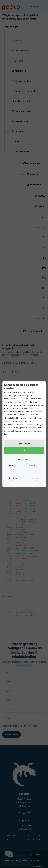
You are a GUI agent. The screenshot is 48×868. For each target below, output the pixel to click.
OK (24, 451)
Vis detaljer (23, 459)
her (16, 428)
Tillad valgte (24, 443)
